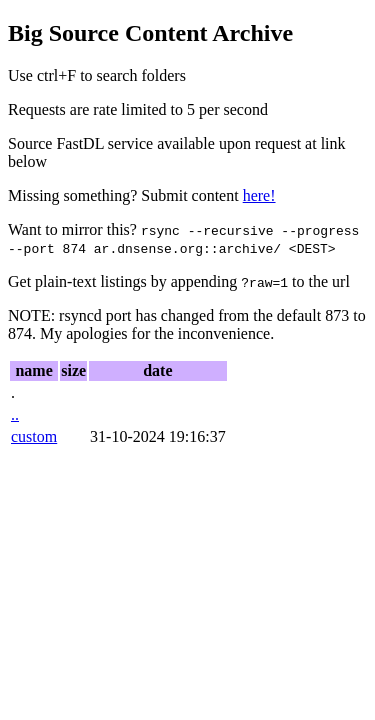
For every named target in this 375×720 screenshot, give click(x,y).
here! (259, 195)
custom (34, 436)
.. (15, 414)
